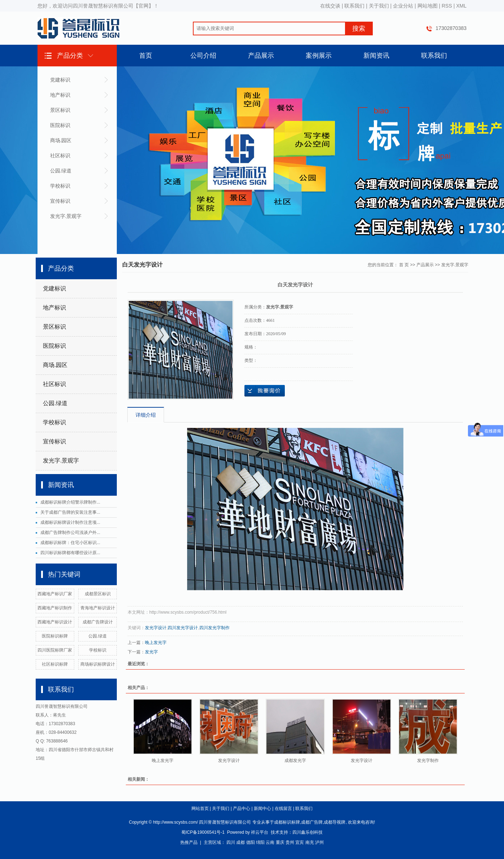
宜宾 (300, 842)
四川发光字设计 (183, 628)
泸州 (319, 842)
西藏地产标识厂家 (55, 594)
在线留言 (283, 808)
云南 (270, 842)
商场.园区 (61, 140)
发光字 (151, 652)
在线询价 (265, 391)
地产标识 (60, 95)
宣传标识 (60, 201)
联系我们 (354, 6)
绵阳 (260, 842)
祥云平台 (260, 832)
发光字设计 (156, 628)
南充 (310, 842)
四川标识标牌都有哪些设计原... (70, 553)
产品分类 (70, 56)
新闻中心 (262, 808)
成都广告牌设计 (98, 622)
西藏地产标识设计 (55, 622)
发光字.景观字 (66, 216)
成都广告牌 (312, 822)
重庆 (280, 842)
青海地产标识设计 (98, 608)
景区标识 (60, 110)
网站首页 (200, 808)
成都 (240, 842)
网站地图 (428, 6)
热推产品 (189, 842)
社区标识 (60, 155)
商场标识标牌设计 (98, 664)
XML (461, 6)
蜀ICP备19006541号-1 (203, 832)
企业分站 (403, 6)
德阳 (251, 842)
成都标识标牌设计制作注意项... (70, 522)
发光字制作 (428, 761)
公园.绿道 (61, 171)
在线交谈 (330, 6)
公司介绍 (203, 56)
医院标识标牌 (55, 636)
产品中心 (242, 808)
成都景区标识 (98, 594)
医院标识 (60, 125)
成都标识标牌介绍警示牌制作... (70, 502)
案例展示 (319, 56)
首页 (146, 56)
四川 (231, 842)
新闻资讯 (376, 56)
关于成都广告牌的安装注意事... (70, 512)
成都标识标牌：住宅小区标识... (70, 543)
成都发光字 (295, 761)
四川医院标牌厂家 (55, 650)
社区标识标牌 (55, 664)
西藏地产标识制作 (55, 608)
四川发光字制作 (215, 628)
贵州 (290, 842)
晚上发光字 (156, 643)
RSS (447, 6)
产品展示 (261, 56)
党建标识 (60, 80)
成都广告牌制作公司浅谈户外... (70, 533)
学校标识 (60, 186)
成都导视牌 (335, 822)
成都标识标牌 (287, 822)
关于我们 (379, 6)
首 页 (404, 265)
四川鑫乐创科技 (308, 832)
